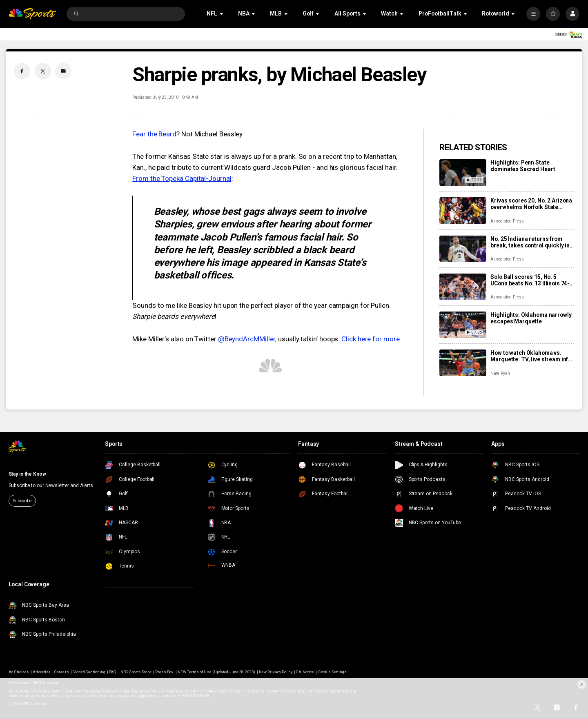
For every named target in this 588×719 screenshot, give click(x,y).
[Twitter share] (43, 71)
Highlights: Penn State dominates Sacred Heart (523, 166)
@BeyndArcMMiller (247, 339)
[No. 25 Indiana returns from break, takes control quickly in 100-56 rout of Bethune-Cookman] (463, 249)
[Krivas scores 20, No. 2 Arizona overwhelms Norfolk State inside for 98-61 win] (463, 210)
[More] (533, 14)
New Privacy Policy (276, 672)
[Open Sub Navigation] (222, 14)
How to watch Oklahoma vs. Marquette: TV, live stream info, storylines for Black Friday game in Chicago (532, 356)
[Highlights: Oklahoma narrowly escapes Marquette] (463, 325)
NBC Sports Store (136, 672)
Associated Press (507, 221)
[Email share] (63, 71)
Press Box (164, 672)
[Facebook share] (22, 71)
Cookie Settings (333, 672)
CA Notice (305, 672)
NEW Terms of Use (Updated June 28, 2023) (216, 672)
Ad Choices (19, 672)
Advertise (41, 672)
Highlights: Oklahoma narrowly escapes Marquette (531, 318)
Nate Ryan (500, 373)
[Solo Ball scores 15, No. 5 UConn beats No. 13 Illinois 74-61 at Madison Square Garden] (463, 287)
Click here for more (370, 339)
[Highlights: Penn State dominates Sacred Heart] (463, 173)
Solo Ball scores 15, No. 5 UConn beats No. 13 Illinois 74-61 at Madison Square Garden (530, 280)
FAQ (113, 672)
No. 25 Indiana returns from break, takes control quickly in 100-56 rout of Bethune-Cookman (530, 242)
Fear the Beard (154, 134)
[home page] (32, 14)
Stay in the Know (27, 474)
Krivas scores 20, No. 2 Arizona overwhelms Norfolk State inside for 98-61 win (531, 204)
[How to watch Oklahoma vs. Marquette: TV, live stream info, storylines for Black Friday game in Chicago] (463, 363)
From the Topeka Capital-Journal (182, 178)
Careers (61, 672)
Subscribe (22, 501)
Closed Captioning (89, 672)
